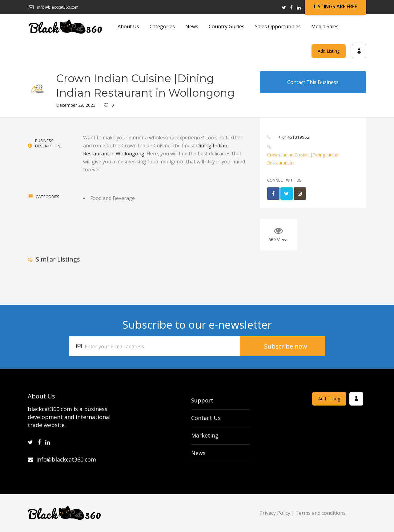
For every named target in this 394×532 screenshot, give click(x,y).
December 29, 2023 (76, 105)
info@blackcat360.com (62, 459)
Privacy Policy (275, 513)
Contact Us (206, 418)
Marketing (205, 435)
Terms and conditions (321, 513)
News (198, 453)
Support (202, 400)
